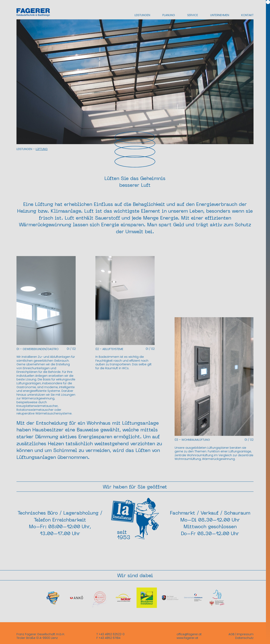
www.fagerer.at (187, 638)
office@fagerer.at (189, 634)
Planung (169, 15)
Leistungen (142, 15)
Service (193, 15)
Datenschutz (244, 638)
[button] (61, 305)
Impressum (245, 634)
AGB (232, 634)
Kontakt (247, 15)
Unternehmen (220, 15)
